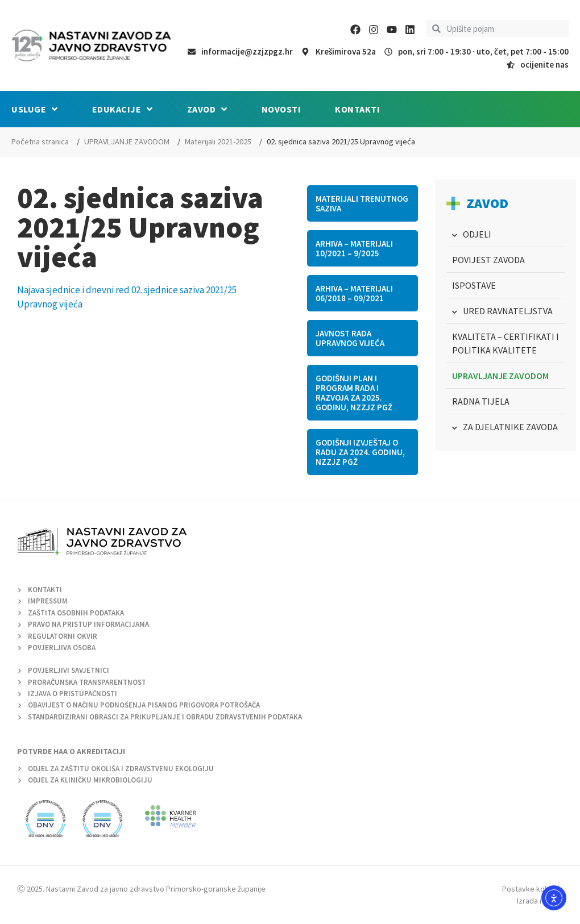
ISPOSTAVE (474, 285)
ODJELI (477, 234)
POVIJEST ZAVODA (488, 260)
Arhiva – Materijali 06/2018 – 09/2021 (354, 293)
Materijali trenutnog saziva (362, 203)
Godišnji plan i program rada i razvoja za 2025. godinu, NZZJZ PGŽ (354, 393)
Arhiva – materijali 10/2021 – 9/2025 (354, 248)
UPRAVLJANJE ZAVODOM (127, 141)
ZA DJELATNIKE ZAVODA (510, 427)
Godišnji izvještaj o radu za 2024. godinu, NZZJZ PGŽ (360, 452)
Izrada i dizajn (540, 901)
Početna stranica (40, 141)
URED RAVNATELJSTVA (508, 311)
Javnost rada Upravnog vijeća (350, 338)
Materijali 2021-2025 (218, 141)
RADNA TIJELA (481, 401)
